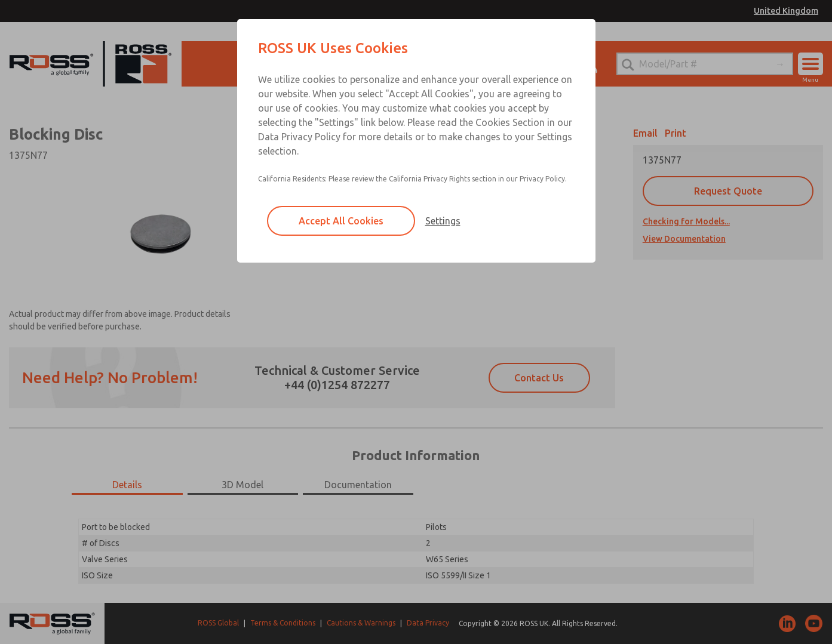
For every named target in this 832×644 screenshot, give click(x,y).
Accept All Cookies (341, 221)
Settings (443, 221)
